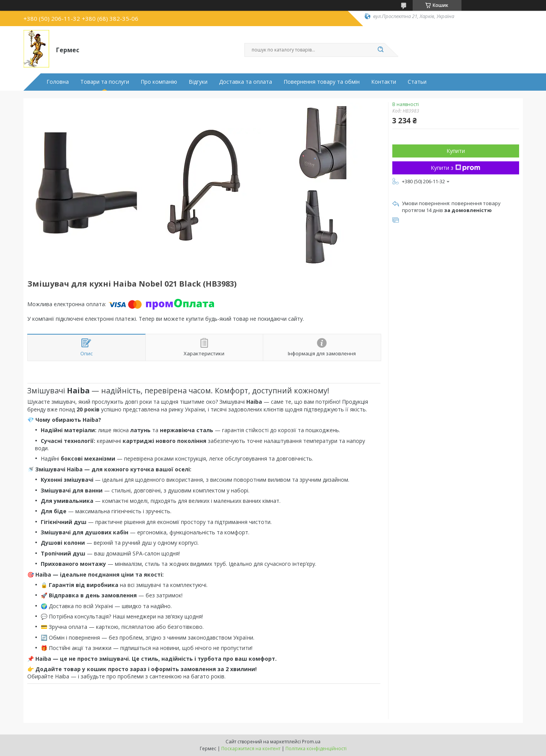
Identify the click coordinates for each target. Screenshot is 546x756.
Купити (456, 151)
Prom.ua (311, 742)
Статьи (417, 82)
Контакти (384, 82)
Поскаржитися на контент (251, 749)
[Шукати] (381, 50)
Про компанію (159, 82)
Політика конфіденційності (316, 749)
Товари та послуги (105, 82)
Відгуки (198, 82)
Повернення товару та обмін (322, 82)
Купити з (456, 168)
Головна (58, 82)
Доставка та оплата (246, 82)
